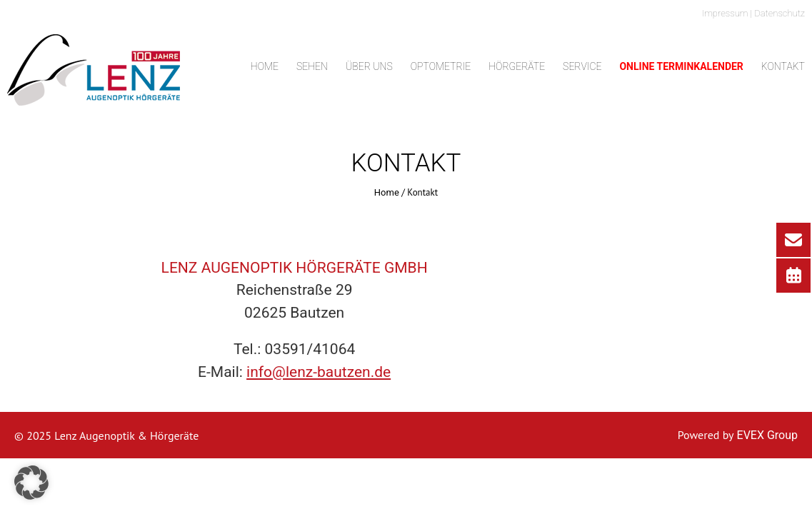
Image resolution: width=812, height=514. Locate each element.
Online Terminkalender (681, 66)
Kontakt (783, 66)
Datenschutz (780, 13)
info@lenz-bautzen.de (319, 372)
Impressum (725, 13)
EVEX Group (766, 435)
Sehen (312, 66)
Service (582, 66)
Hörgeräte (517, 66)
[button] (31, 483)
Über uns (369, 66)
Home (265, 66)
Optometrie (441, 66)
